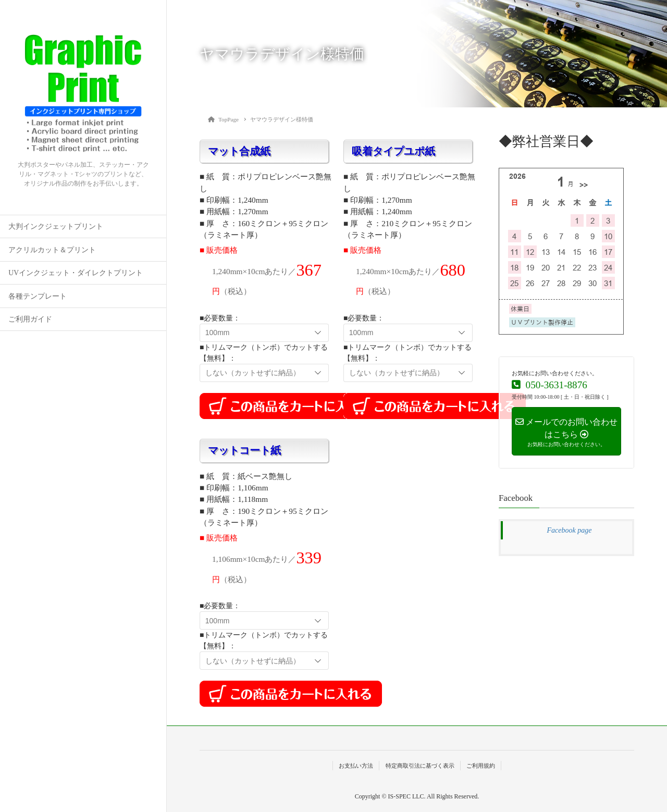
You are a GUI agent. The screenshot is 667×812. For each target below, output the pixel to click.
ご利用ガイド (30, 319)
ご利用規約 (481, 766)
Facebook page (570, 530)
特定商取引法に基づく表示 (420, 766)
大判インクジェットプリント (56, 226)
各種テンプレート (38, 296)
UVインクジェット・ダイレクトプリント (76, 273)
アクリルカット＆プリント (52, 250)
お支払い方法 (356, 766)
